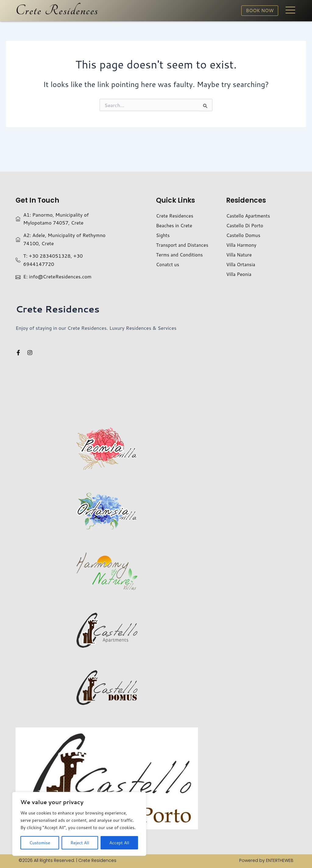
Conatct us (168, 264)
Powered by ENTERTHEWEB (266, 860)
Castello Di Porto (246, 225)
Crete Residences (57, 11)
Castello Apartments (249, 216)
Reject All (80, 843)
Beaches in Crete (175, 225)
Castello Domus (244, 235)
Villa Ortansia (241, 264)
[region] (79, 824)
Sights (163, 235)
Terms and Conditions (181, 254)
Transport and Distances (183, 245)
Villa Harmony (242, 245)
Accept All (119, 843)
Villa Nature (239, 254)
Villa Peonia (239, 274)
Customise (40, 843)
